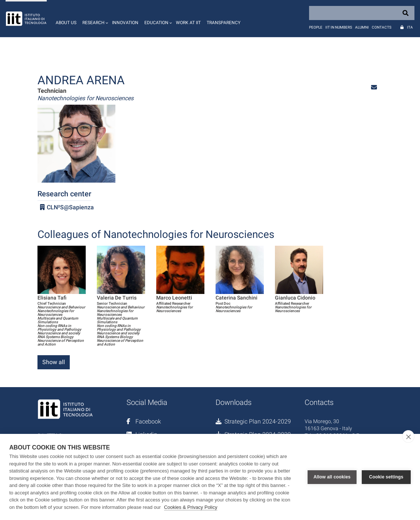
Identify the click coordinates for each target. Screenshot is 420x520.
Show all (54, 362)
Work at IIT (188, 23)
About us (66, 23)
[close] (408, 436)
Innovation (125, 23)
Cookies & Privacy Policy (191, 507)
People (316, 27)
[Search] (362, 13)
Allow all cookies (332, 477)
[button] (94, 19)
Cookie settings (386, 477)
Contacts (382, 27)
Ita (410, 27)
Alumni (362, 27)
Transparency (224, 23)
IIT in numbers (339, 27)
